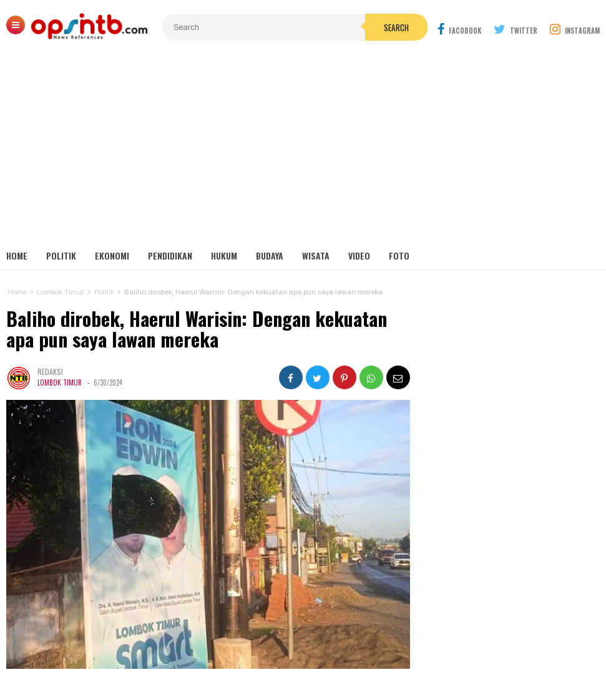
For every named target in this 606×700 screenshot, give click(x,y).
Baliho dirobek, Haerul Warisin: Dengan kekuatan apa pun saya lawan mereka (197, 329)
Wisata (316, 255)
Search (396, 27)
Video (359, 255)
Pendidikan (170, 255)
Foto (399, 255)
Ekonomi (112, 255)
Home (17, 255)
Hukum (224, 255)
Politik (61, 255)
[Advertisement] (303, 150)
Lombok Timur (60, 382)
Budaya (270, 255)
